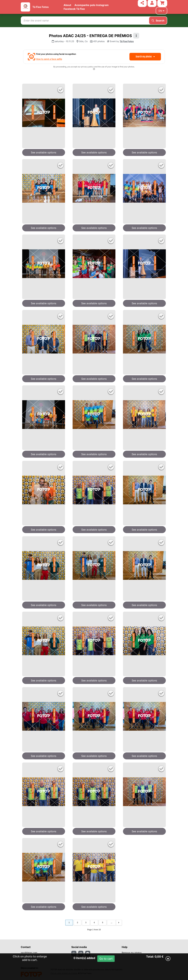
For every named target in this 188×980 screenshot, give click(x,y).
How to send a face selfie (49, 59)
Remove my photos (132, 953)
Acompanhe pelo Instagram (92, 5)
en (161, 11)
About (67, 5)
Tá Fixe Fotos (41, 7)
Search (158, 21)
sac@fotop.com (29, 953)
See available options (44, 152)
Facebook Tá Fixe (74, 9)
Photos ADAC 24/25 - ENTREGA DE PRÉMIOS (90, 36)
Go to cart (106, 959)
